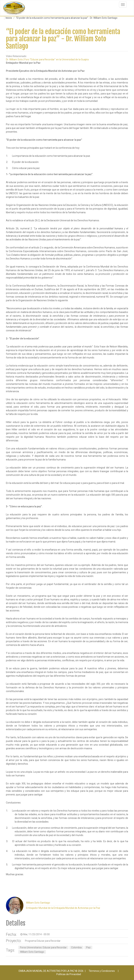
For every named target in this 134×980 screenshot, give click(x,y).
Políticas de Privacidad (69, 974)
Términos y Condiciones (102, 971)
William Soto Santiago (32, 952)
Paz (88, 947)
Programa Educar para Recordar (43, 941)
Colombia (76, 947)
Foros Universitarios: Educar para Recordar (43, 947)
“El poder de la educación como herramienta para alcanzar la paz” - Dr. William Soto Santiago (63, 39)
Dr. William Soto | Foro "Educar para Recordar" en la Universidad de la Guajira (47, 59)
